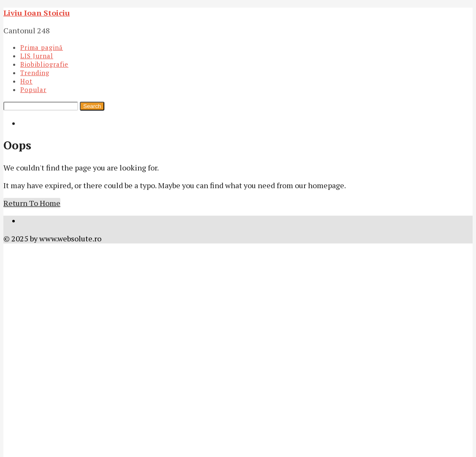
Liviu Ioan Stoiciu (37, 13)
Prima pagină (42, 47)
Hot (26, 81)
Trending (35, 73)
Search (92, 106)
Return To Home (32, 203)
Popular (33, 89)
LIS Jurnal (37, 56)
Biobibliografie (44, 64)
